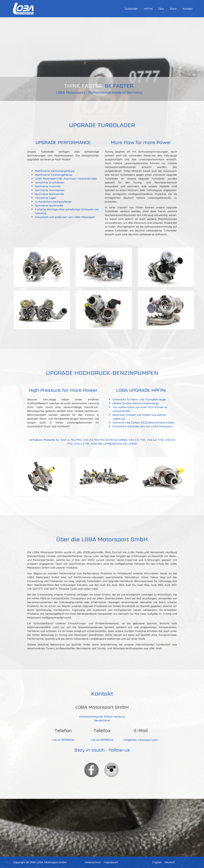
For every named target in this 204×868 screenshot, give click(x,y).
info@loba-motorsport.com (141, 740)
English (157, 862)
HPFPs (148, 9)
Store (173, 9)
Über (161, 9)
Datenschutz (93, 862)
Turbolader (131, 9)
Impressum (111, 862)
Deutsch (170, 862)
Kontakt (187, 9)
